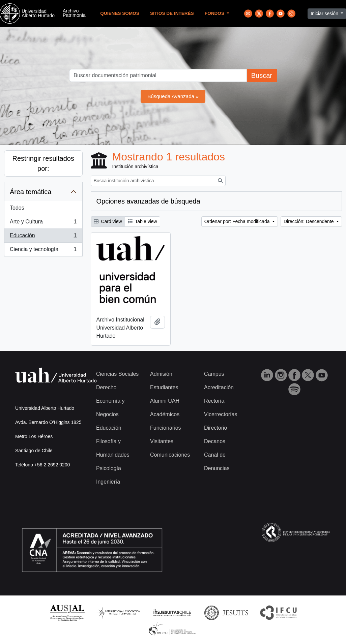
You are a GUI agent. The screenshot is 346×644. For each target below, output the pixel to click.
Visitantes (162, 441)
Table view (142, 221)
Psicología (109, 468)
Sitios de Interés (172, 13)
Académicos (165, 414)
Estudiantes (164, 387)
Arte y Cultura (43, 223)
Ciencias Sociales (117, 374)
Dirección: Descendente (309, 221)
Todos (17, 208)
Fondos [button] (215, 13)
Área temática (31, 192)
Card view (108, 221)
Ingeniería (108, 482)
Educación (43, 237)
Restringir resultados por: (43, 163)
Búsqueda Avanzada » (173, 96)
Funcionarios (166, 428)
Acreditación (219, 387)
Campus (214, 374)
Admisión (161, 374)
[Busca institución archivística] (153, 181)
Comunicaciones (170, 455)
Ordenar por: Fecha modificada (238, 221)
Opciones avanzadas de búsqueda (148, 201)
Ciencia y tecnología (43, 251)
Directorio (215, 428)
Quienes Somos (120, 13)
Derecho (106, 387)
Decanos (215, 441)
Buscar (262, 75)
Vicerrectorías (221, 414)
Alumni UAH (165, 401)
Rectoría (214, 401)
